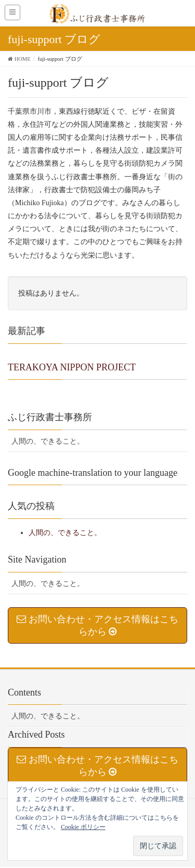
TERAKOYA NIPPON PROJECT (72, 367)
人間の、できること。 (48, 441)
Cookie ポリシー (83, 827)
